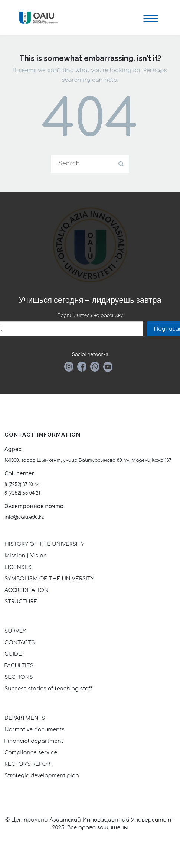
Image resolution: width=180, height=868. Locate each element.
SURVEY (15, 631)
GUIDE (13, 654)
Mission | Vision (26, 556)
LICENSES (18, 567)
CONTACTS (20, 643)
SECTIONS (19, 677)
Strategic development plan (42, 776)
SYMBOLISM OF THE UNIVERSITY (49, 579)
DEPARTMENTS (25, 718)
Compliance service (31, 753)
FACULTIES (19, 666)
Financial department (34, 741)
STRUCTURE (21, 602)
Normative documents (35, 730)
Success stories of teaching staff (48, 689)
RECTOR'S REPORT (29, 764)
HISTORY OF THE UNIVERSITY (44, 544)
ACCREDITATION (26, 590)
